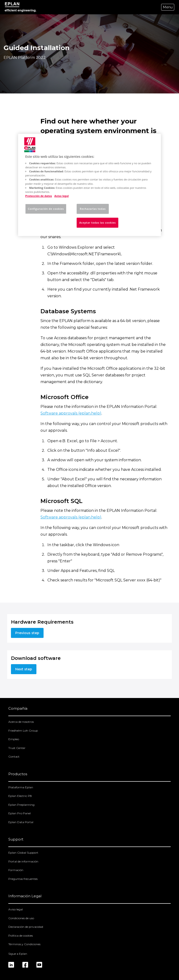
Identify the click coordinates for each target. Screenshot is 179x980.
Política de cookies (21, 936)
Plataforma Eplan (21, 787)
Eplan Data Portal (21, 822)
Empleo (14, 739)
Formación (16, 870)
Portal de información (23, 861)
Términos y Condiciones (24, 944)
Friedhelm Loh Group (23, 731)
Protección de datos (39, 196)
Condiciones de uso (21, 918)
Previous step (27, 633)
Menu (168, 7)
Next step (24, 669)
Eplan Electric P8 (20, 796)
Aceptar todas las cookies (97, 223)
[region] (89, 185)
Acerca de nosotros (21, 722)
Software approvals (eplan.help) (71, 413)
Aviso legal (16, 909)
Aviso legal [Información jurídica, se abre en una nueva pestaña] (61, 196)
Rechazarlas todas (93, 209)
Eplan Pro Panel (20, 813)
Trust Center (17, 748)
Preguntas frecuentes (23, 879)
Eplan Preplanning (21, 805)
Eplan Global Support (23, 853)
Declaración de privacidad (26, 927)
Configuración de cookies (46, 209)
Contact (14, 757)
